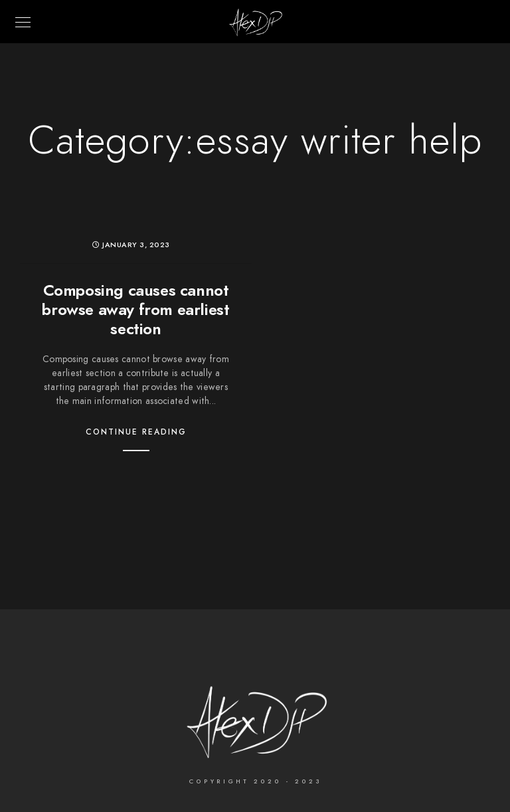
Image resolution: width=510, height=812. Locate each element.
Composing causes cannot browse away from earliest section (135, 309)
